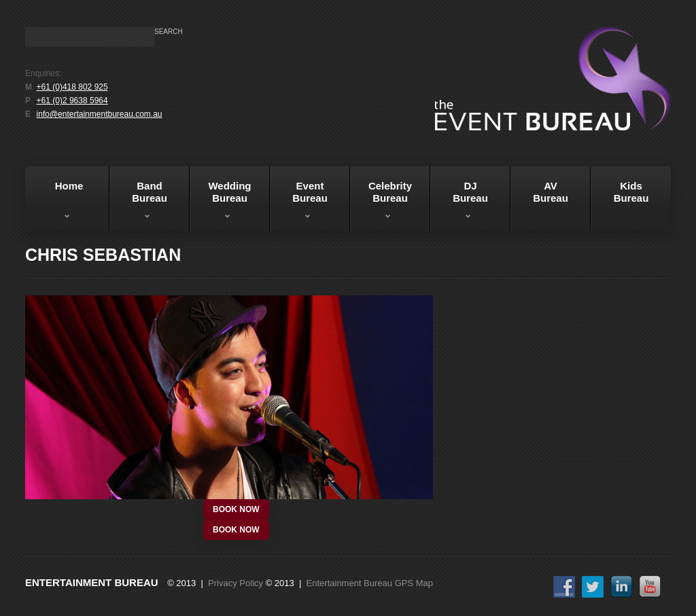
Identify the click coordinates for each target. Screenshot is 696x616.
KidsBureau (631, 192)
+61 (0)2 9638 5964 (72, 101)
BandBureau (138, 203)
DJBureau (459, 203)
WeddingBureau (221, 203)
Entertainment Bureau (92, 582)
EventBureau (299, 203)
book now (236, 509)
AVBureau (551, 192)
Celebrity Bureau (381, 203)
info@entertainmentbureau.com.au (100, 114)
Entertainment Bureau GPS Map (370, 583)
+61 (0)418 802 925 (72, 87)
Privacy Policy (236, 583)
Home (56, 203)
